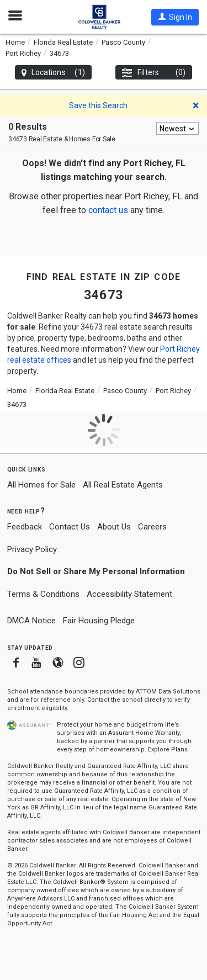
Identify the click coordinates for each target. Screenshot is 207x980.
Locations (53, 73)
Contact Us (70, 527)
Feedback (25, 527)
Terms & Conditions (43, 594)
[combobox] (177, 128)
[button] (175, 17)
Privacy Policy (32, 549)
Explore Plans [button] (168, 749)
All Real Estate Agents (123, 485)
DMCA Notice (31, 621)
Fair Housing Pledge (99, 621)
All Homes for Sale (41, 485)
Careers (152, 527)
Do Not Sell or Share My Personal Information (96, 571)
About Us (114, 527)
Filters (154, 73)
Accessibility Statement (129, 594)
